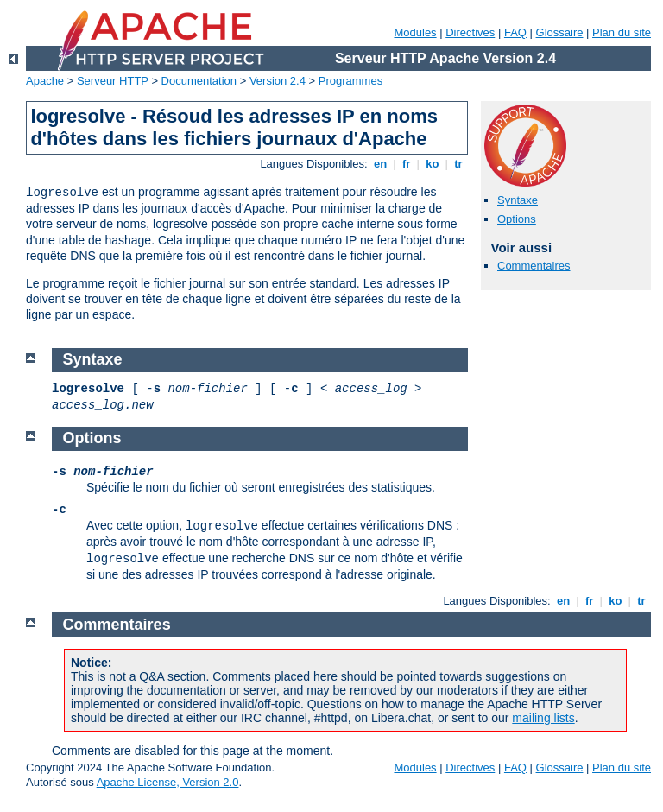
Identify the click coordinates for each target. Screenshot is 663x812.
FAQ (515, 32)
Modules (415, 32)
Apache (45, 81)
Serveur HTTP (113, 81)
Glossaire (560, 32)
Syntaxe (518, 200)
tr (459, 164)
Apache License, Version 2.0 (168, 782)
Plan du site (622, 32)
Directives (470, 32)
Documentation (199, 81)
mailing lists (543, 718)
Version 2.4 (278, 81)
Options (517, 219)
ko (433, 164)
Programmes (350, 81)
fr (406, 164)
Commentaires (534, 266)
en (380, 164)
